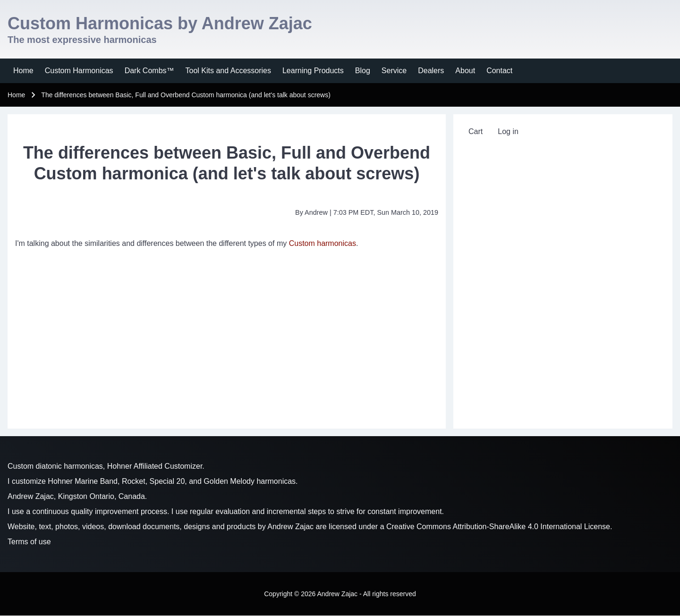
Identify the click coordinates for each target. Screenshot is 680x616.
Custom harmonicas (323, 243)
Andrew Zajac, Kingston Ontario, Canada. (77, 496)
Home (16, 95)
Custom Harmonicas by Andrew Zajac (160, 23)
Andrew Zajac (290, 527)
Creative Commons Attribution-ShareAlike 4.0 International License (498, 527)
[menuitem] (23, 71)
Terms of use (29, 542)
